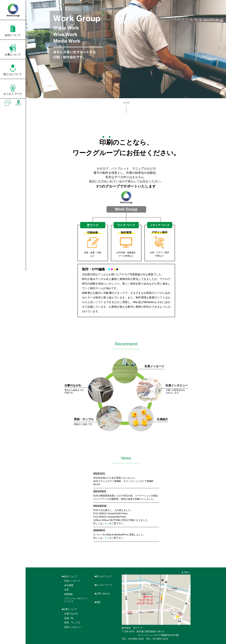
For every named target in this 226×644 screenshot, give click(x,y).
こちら (106, 523)
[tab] (13, 30)
